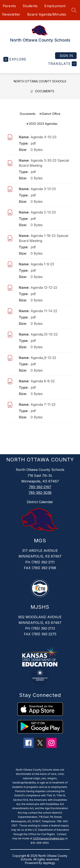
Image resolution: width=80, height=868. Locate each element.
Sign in (66, 56)
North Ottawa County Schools (40, 81)
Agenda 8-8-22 (43, 381)
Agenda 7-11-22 (43, 404)
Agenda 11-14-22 (44, 311)
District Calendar (40, 502)
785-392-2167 (40, 487)
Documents (45, 91)
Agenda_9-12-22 (43, 358)
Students (30, 6)
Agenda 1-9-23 (42, 264)
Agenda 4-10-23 (43, 137)
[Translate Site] (62, 64)
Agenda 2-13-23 (43, 212)
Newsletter (11, 14)
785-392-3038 (40, 493)
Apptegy (49, 863)
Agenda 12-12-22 (44, 288)
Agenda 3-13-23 (43, 189)
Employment (55, 6)
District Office (51, 114)
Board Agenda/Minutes (47, 14)
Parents (9, 6)
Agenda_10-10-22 (44, 334)
